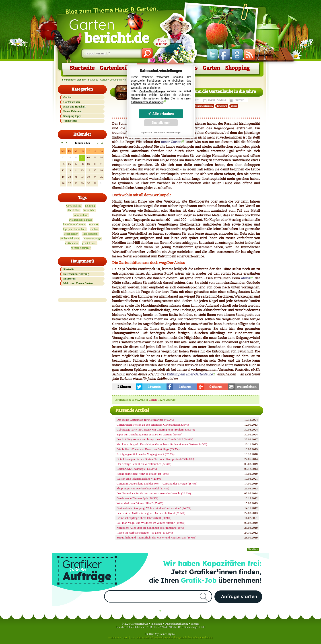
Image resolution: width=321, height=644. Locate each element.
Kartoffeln (89, 210)
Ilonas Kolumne (72, 111)
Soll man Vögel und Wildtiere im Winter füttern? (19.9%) (151, 523)
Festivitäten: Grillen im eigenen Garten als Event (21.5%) (151, 513)
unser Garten (171, 142)
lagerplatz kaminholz (74, 229)
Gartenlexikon (118, 68)
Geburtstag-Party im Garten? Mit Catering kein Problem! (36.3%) (156, 430)
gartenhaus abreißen (203, 106)
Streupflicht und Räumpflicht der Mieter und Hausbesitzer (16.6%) (156, 537)
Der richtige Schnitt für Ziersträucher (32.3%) (144, 464)
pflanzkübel (73, 210)
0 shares (216, 387)
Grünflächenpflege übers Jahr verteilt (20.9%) (144, 518)
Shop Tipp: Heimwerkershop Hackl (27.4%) (143, 488)
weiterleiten (247, 387)
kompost (93, 224)
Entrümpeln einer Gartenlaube (190, 374)
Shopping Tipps (72, 116)
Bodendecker (71, 234)
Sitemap (195, 624)
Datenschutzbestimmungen (147, 102)
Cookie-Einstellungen (152, 91)
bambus (94, 229)
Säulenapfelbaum (69, 238)
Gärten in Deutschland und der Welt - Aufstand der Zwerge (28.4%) (157, 484)
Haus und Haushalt (74, 107)
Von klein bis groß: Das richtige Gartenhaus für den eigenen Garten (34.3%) (162, 444)
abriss (234, 106)
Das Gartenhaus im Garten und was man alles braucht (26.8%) (154, 493)
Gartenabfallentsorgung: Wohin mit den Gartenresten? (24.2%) (154, 508)
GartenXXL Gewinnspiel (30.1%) (137, 469)
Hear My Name (157, 634)
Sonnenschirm (81, 215)
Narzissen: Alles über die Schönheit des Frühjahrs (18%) (150, 528)
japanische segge (92, 238)
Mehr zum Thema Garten (78, 283)
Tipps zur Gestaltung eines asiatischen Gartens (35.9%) (149, 434)
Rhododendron (90, 234)
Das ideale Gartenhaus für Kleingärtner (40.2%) (145, 420)
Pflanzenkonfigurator (81, 220)
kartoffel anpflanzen (74, 224)
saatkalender (72, 243)
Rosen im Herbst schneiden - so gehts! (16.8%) (145, 533)
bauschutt (222, 106)
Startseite (82, 68)
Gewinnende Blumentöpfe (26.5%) (137, 498)
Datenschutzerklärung (76, 274)
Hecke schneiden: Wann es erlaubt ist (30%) (143, 474)
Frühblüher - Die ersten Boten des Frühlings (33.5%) (148, 449)
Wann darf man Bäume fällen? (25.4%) (140, 503)
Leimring (90, 206)
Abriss (245, 278)
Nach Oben (253, 549)
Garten (109, 31)
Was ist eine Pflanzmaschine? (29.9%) (139, 479)
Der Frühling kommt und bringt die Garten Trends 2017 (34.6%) (155, 439)
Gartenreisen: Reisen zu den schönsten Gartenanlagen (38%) (153, 425)
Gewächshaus (74, 206)
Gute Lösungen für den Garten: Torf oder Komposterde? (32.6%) (155, 459)
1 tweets (154, 387)
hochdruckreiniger (81, 248)
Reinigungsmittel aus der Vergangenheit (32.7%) (146, 454)
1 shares (185, 387)
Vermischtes (70, 121)
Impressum (70, 279)
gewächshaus (89, 243)
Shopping (237, 68)
